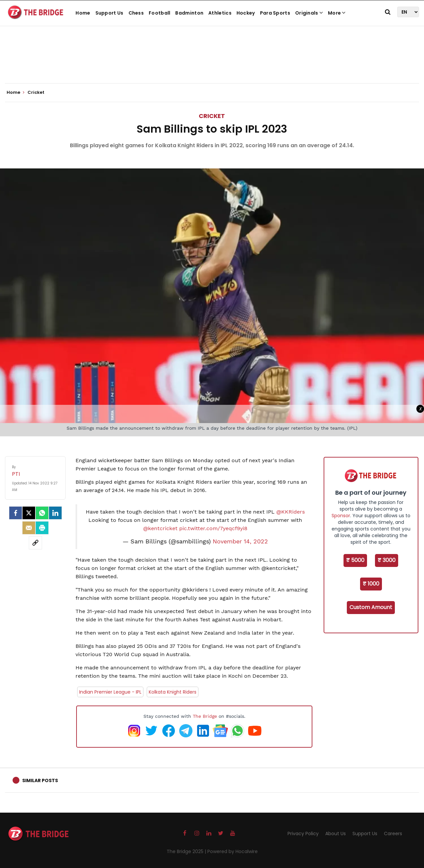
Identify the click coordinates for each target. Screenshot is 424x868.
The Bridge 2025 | (187, 851)
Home (83, 13)
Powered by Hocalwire (233, 851)
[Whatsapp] (42, 513)
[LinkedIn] (55, 513)
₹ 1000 (371, 584)
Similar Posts (40, 780)
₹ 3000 (387, 560)
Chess (136, 13)
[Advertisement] (212, 63)
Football (159, 13)
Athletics (220, 13)
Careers (393, 834)
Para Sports (275, 13)
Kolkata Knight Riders (173, 692)
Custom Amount (371, 607)
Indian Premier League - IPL (110, 692)
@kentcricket (160, 528)
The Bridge (205, 716)
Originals (309, 13)
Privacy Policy (303, 834)
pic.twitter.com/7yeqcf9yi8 (213, 528)
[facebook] (16, 513)
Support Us (109, 13)
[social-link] (35, 543)
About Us (336, 834)
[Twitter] (29, 513)
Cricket (212, 116)
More (337, 13)
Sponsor (341, 516)
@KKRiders (291, 512)
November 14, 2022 (240, 541)
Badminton (189, 13)
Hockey (246, 13)
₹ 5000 (355, 560)
